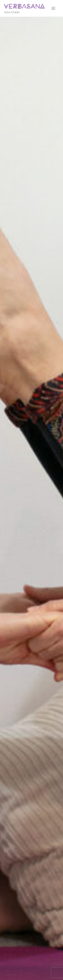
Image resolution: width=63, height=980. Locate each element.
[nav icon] (53, 8)
